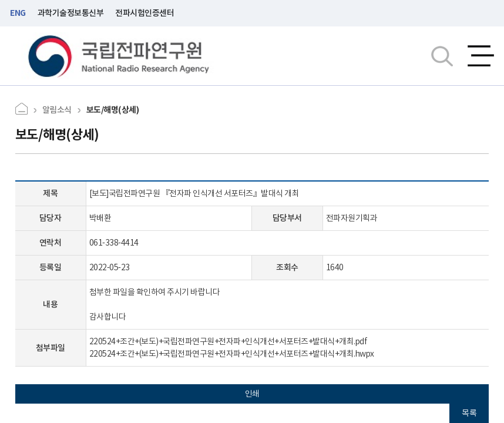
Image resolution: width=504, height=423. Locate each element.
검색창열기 (442, 56)
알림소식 (57, 110)
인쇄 (252, 394)
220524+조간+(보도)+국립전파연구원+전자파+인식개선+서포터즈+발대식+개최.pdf (228, 341)
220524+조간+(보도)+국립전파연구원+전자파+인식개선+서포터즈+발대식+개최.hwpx (232, 354)
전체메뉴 (481, 56)
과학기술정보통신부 (71, 13)
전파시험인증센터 (145, 13)
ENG (18, 13)
